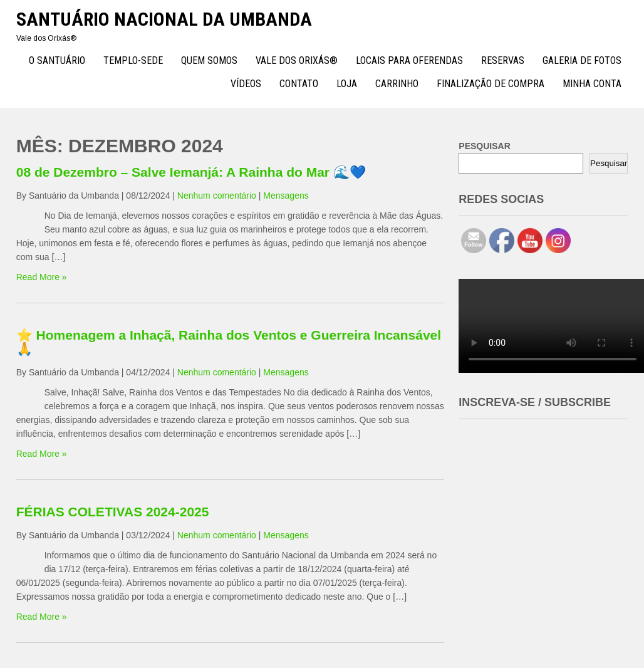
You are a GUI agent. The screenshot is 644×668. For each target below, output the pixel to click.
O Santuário (57, 60)
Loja (347, 84)
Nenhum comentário (217, 196)
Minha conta (592, 84)
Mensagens (286, 196)
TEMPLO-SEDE (133, 60)
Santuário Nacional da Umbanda (164, 19)
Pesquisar (609, 163)
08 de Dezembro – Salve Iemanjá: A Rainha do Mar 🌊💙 (191, 172)
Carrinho (397, 84)
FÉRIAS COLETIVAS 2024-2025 (113, 512)
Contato (299, 84)
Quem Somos (209, 60)
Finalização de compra (491, 84)
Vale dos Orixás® (297, 60)
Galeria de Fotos (582, 60)
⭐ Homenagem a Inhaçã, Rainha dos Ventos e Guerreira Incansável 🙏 (229, 342)
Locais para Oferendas (409, 60)
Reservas (503, 60)
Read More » (42, 277)
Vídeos (246, 84)
